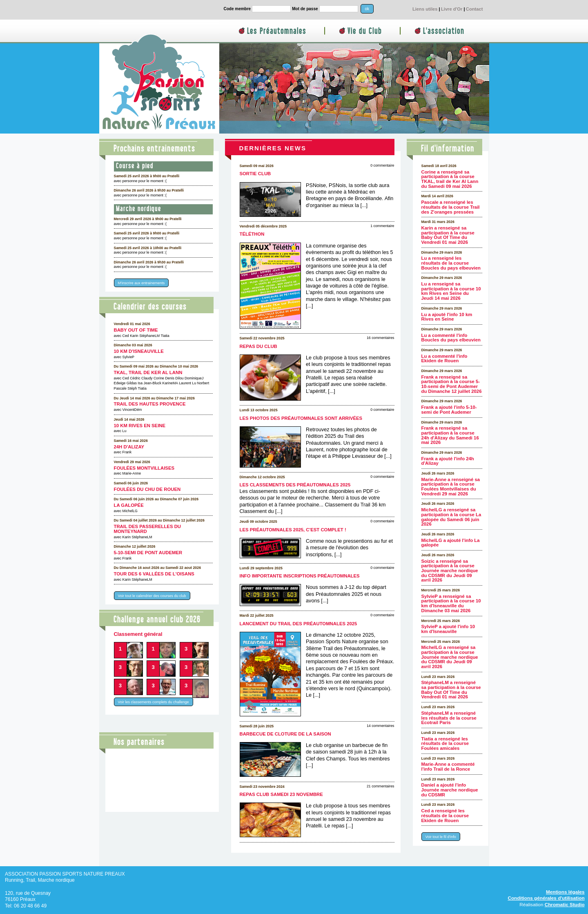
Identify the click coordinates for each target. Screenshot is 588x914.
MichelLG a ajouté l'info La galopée (451, 543)
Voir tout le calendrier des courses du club (152, 595)
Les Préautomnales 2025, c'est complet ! (293, 530)
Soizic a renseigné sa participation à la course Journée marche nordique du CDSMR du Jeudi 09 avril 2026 (450, 571)
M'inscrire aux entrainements (141, 283)
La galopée (129, 505)
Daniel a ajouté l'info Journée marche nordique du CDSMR (450, 790)
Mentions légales (565, 892)
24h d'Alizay (129, 447)
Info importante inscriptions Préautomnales (300, 576)
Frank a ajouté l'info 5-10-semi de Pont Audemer (449, 410)
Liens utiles (425, 9)
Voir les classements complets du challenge (154, 702)
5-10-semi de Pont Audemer (148, 553)
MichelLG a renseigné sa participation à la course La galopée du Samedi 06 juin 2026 (451, 517)
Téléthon (252, 234)
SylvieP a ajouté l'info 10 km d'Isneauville (448, 629)
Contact (474, 9)
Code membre (237, 9)
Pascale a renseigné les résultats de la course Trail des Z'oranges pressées (451, 207)
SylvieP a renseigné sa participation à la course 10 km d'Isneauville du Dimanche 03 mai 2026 (451, 603)
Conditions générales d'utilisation (546, 898)
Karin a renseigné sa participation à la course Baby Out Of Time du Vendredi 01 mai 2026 (448, 235)
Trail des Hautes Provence (150, 404)
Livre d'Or (452, 9)
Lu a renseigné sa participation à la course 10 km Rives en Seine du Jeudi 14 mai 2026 (451, 291)
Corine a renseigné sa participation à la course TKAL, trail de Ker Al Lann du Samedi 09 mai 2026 (450, 179)
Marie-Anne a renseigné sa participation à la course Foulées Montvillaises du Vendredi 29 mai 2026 (451, 487)
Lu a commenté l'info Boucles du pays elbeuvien (451, 338)
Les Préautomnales (277, 31)
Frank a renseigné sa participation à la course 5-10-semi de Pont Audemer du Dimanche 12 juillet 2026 (452, 384)
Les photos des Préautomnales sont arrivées (301, 418)
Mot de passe (305, 9)
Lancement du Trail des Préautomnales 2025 (298, 624)
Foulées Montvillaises (144, 468)
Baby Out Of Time (136, 330)
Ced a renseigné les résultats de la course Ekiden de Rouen (445, 815)
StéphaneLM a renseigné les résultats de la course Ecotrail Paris (449, 718)
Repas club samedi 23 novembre (281, 794)
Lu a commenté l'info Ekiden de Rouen (444, 359)
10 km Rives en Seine (140, 426)
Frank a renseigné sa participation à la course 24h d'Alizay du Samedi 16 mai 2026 (450, 435)
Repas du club (258, 346)
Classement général (138, 634)
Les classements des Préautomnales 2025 (295, 485)
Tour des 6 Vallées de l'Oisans (154, 574)
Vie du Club (365, 31)
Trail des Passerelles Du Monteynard (148, 529)
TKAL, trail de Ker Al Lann (148, 372)
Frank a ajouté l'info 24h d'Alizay (448, 461)
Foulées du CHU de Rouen (147, 489)
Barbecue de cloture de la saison (285, 734)
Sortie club (255, 174)
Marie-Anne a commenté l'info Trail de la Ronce (448, 767)
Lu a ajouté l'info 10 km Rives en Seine (447, 317)
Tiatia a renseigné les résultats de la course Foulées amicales (445, 743)
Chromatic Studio (565, 904)
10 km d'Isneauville (139, 351)
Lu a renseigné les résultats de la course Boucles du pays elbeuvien (451, 263)
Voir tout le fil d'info (441, 837)
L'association (444, 31)
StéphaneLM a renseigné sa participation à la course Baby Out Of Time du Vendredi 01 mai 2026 (451, 690)
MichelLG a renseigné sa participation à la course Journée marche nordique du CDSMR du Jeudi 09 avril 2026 (450, 657)
